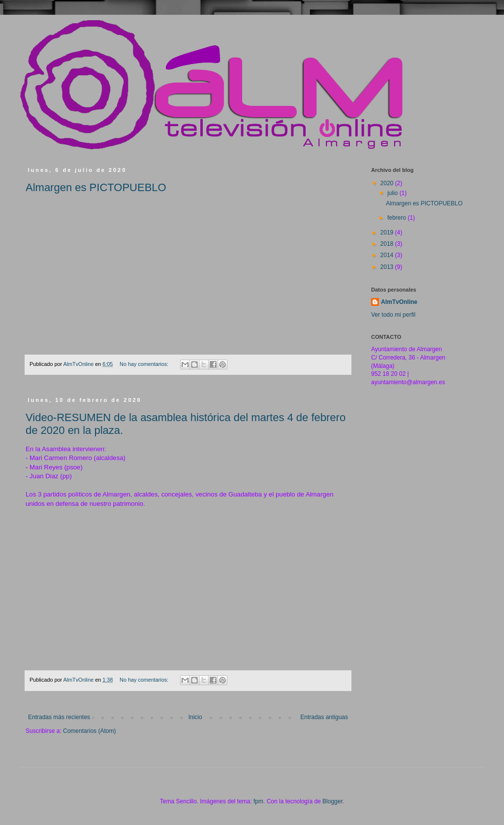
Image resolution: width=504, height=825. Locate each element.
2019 (388, 232)
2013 (388, 267)
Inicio (195, 717)
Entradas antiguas (324, 717)
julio (394, 193)
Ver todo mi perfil (393, 315)
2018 (388, 244)
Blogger (332, 801)
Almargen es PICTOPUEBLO (96, 187)
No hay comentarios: (145, 364)
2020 (388, 183)
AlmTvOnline (399, 302)
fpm (258, 801)
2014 (388, 255)
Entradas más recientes (59, 717)
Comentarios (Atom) (89, 731)
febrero (397, 218)
